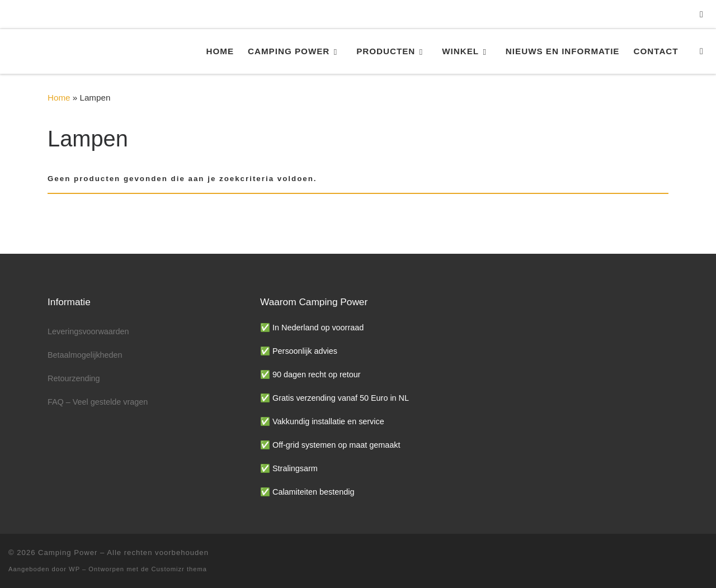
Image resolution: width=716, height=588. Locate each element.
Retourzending (74, 378)
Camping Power (68, 553)
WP (74, 569)
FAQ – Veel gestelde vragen (98, 402)
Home (59, 98)
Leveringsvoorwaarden (88, 331)
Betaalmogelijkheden (85, 355)
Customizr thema (180, 569)
